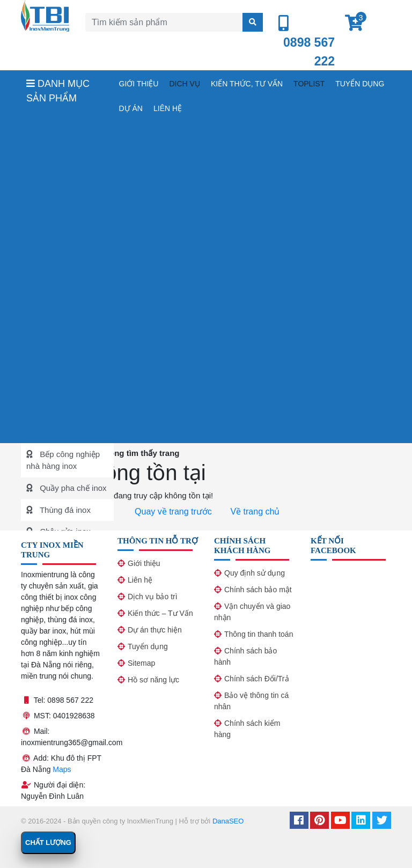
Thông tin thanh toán (259, 634)
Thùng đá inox (64, 510)
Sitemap (141, 663)
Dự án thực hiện (155, 630)
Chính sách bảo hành (245, 656)
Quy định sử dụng (255, 573)
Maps (62, 769)
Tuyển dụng (360, 84)
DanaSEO (228, 821)
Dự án (131, 108)
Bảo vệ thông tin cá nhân (251, 701)
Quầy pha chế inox (72, 488)
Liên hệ (168, 108)
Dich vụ (184, 84)
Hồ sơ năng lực (153, 680)
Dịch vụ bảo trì (153, 597)
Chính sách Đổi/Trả (257, 679)
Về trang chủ (254, 512)
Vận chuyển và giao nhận (252, 612)
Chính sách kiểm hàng (247, 729)
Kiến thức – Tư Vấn (160, 613)
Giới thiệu (139, 84)
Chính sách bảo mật (258, 590)
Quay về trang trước (172, 512)
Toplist (309, 84)
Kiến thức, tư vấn (247, 84)
